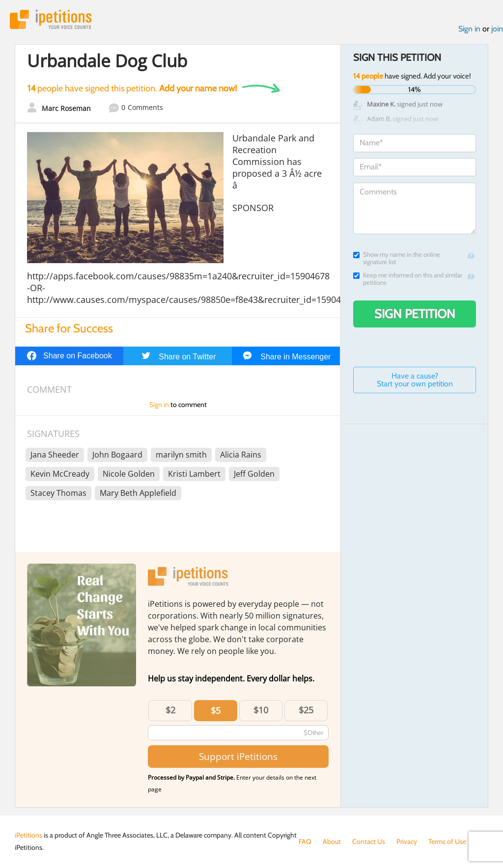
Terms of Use (447, 841)
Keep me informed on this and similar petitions (408, 279)
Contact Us (369, 841)
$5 (216, 710)
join (497, 29)
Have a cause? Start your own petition (415, 380)
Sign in (469, 29)
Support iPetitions (238, 756)
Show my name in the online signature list (397, 258)
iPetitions (51, 19)
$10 (261, 710)
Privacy (407, 841)
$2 (170, 710)
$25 (306, 710)
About (332, 841)
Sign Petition (415, 314)
